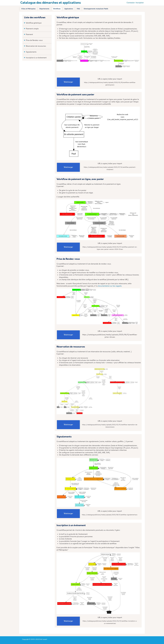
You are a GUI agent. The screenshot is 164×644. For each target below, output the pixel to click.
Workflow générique (34, 23)
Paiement (29, 35)
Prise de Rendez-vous (34, 40)
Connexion (131, 3)
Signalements (31, 52)
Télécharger (68, 82)
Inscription (140, 3)
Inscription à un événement (36, 58)
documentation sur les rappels (110, 286)
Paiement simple (32, 29)
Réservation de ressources (36, 46)
